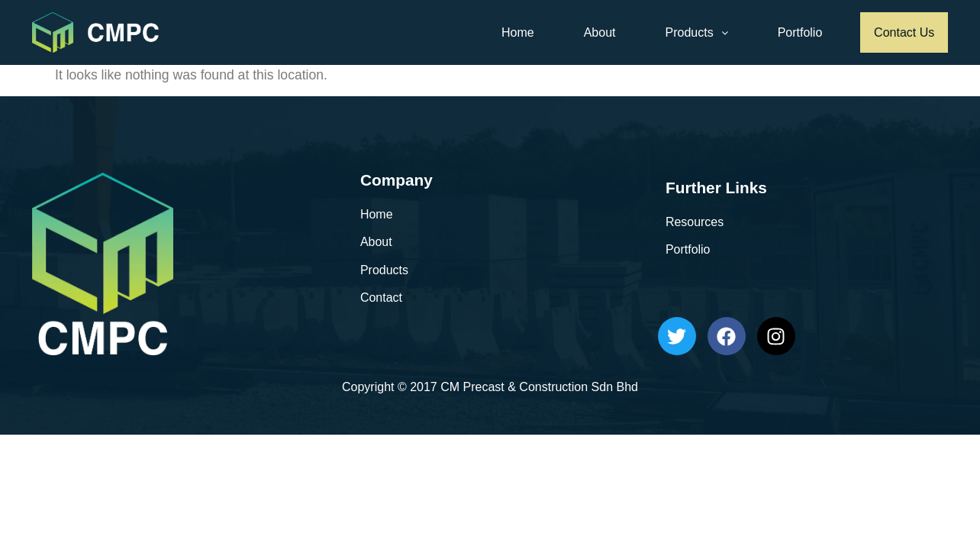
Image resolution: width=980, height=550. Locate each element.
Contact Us (900, 32)
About (592, 32)
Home (510, 32)
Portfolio (792, 32)
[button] (688, 33)
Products (688, 32)
